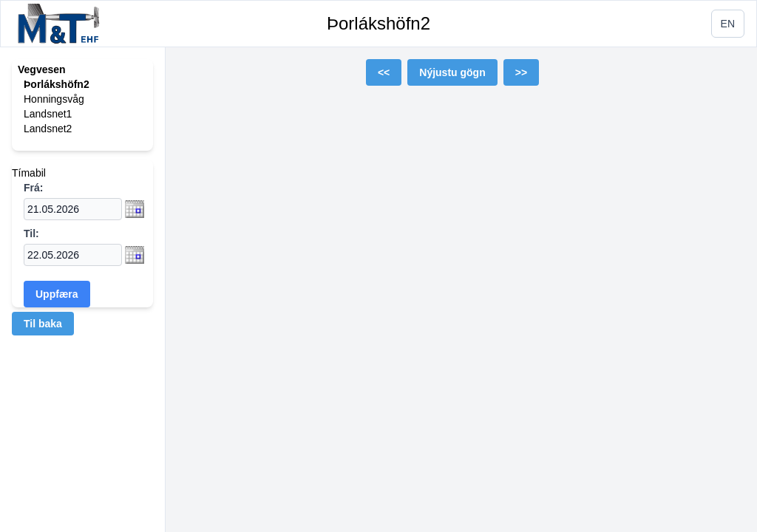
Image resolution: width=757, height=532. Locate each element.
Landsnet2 (48, 129)
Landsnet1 (48, 114)
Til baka (43, 324)
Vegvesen (42, 69)
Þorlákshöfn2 (378, 23)
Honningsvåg (54, 99)
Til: (31, 233)
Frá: (33, 188)
